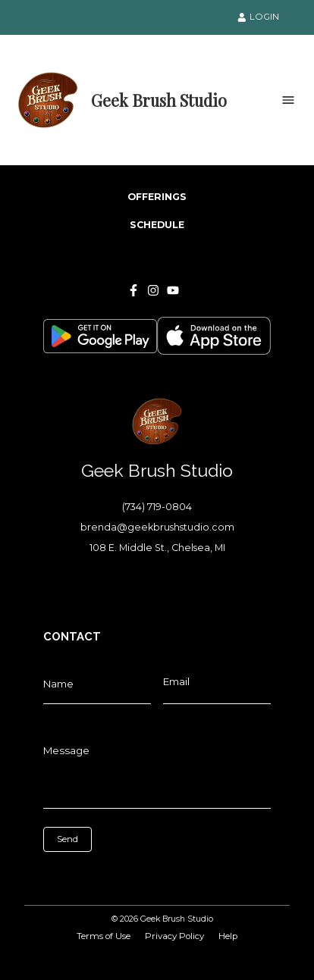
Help (228, 936)
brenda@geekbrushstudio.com (157, 527)
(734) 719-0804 (157, 507)
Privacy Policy (174, 936)
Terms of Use (104, 936)
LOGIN (259, 17)
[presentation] (111, 875)
